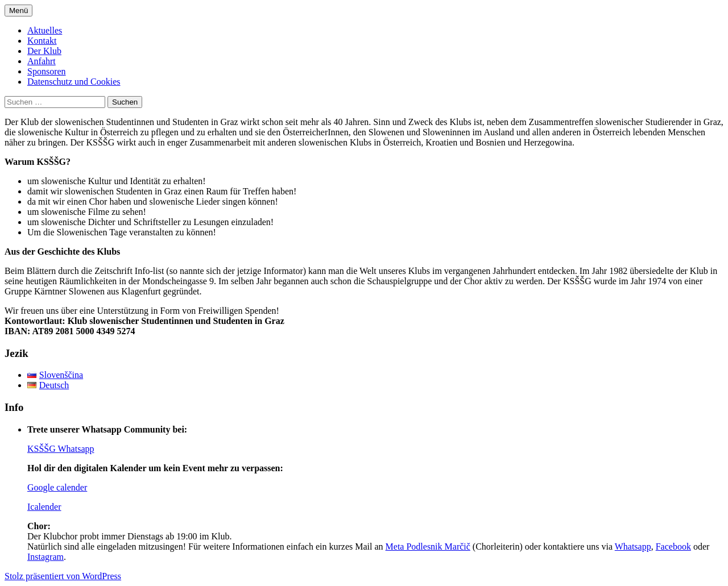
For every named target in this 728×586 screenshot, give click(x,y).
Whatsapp (633, 546)
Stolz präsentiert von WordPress (63, 576)
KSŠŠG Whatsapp (61, 449)
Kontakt (42, 41)
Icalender (44, 507)
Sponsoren (47, 71)
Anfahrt (42, 61)
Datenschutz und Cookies (74, 82)
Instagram (45, 557)
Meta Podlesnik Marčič (428, 546)
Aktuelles (45, 30)
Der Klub (44, 51)
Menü (18, 11)
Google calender (57, 487)
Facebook (673, 546)
